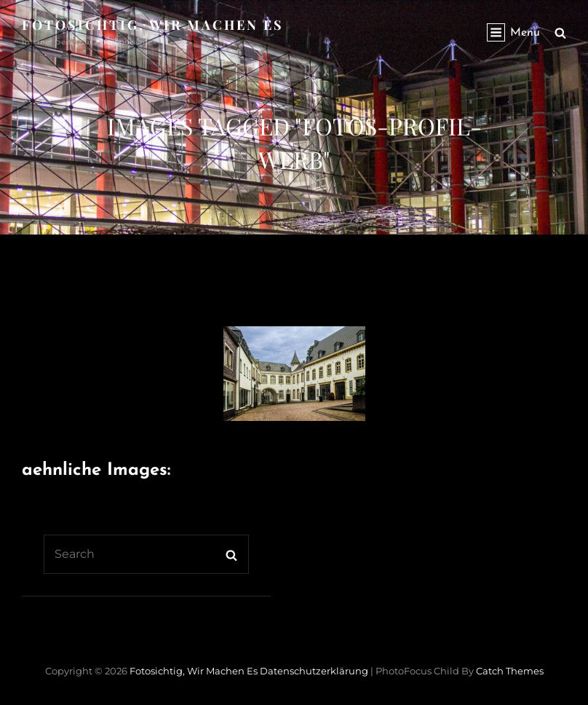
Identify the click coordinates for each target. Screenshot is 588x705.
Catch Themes (510, 671)
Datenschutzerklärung (314, 671)
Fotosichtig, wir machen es (153, 25)
